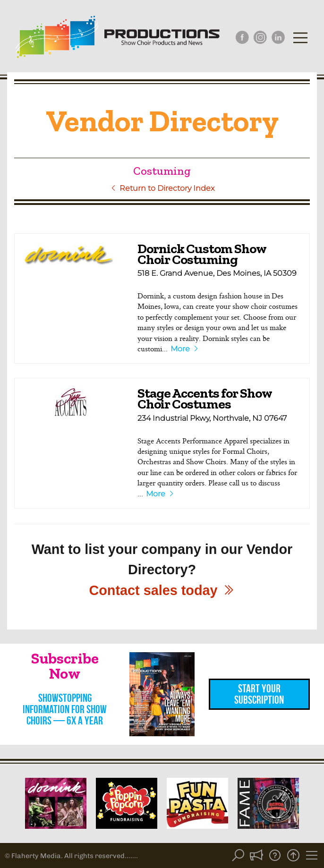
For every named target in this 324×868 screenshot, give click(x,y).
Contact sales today (162, 590)
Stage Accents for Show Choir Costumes (205, 398)
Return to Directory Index (162, 188)
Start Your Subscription (259, 694)
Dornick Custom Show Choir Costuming (202, 254)
